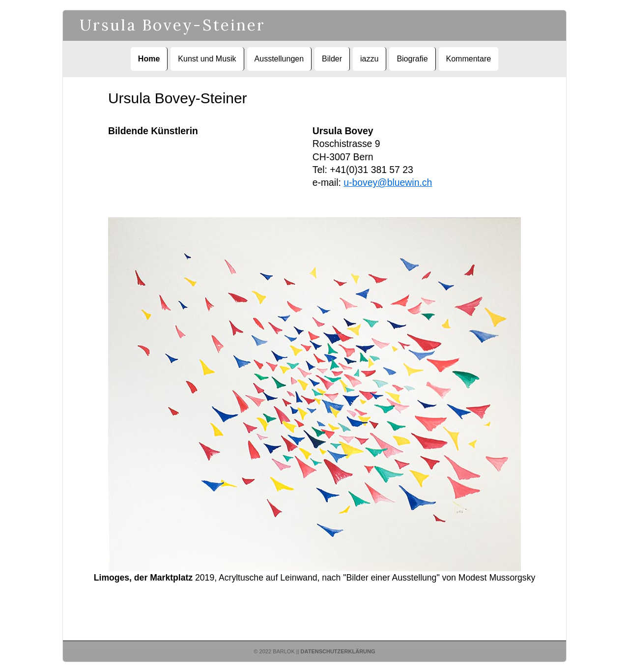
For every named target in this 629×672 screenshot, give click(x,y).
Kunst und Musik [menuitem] (207, 59)
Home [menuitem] (149, 59)
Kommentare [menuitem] (469, 59)
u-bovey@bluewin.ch (388, 182)
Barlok (284, 651)
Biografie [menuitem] (412, 59)
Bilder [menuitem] (332, 59)
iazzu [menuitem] (369, 59)
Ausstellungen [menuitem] (279, 59)
